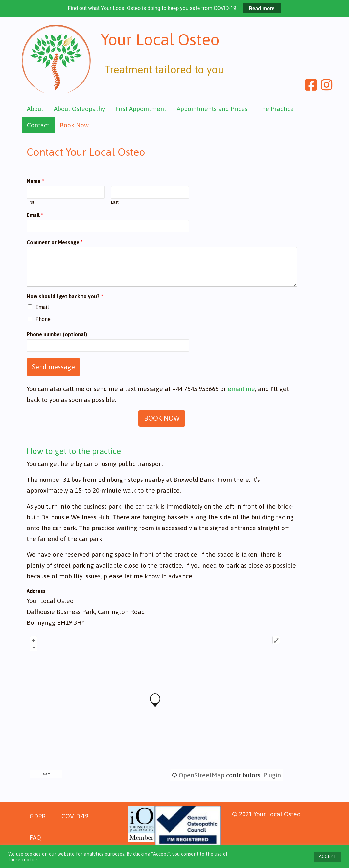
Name (35, 181)
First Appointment (141, 109)
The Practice (276, 109)
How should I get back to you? (65, 296)
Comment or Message (55, 242)
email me (241, 389)
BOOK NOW (162, 418)
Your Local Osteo (169, 42)
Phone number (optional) (57, 334)
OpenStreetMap (202, 775)
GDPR (38, 816)
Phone (43, 319)
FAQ (35, 837)
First (30, 202)
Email (35, 215)
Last (115, 202)
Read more (262, 8)
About (35, 109)
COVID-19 (75, 816)
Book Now (74, 125)
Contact (38, 125)
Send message (53, 367)
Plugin (271, 775)
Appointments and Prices (212, 109)
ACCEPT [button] (327, 856)
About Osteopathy (79, 109)
